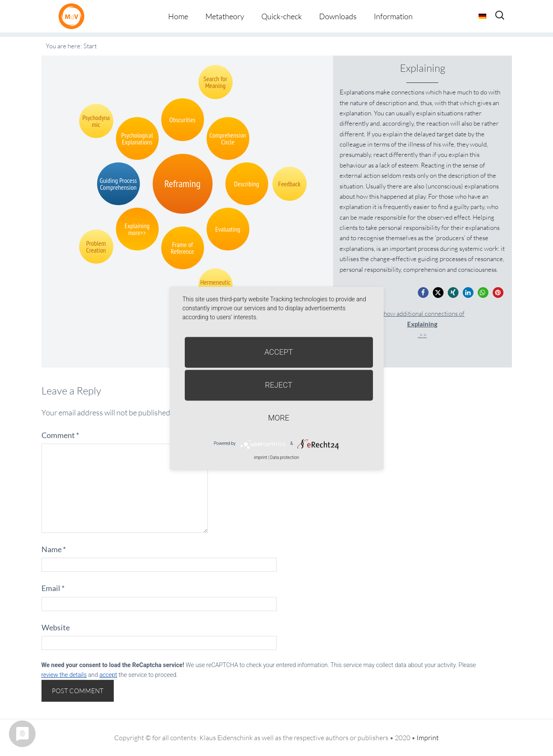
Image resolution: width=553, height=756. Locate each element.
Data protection (285, 457)
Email (53, 588)
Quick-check (282, 16)
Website (56, 627)
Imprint (428, 738)
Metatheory (225, 16)
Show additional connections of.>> (422, 324)
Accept (279, 352)
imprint (261, 457)
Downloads (338, 16)
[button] (423, 293)
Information (393, 16)
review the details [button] (64, 675)
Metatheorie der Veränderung (74, 16)
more (279, 418)
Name (54, 549)
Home (178, 16)
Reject (278, 385)
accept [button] (108, 675)
